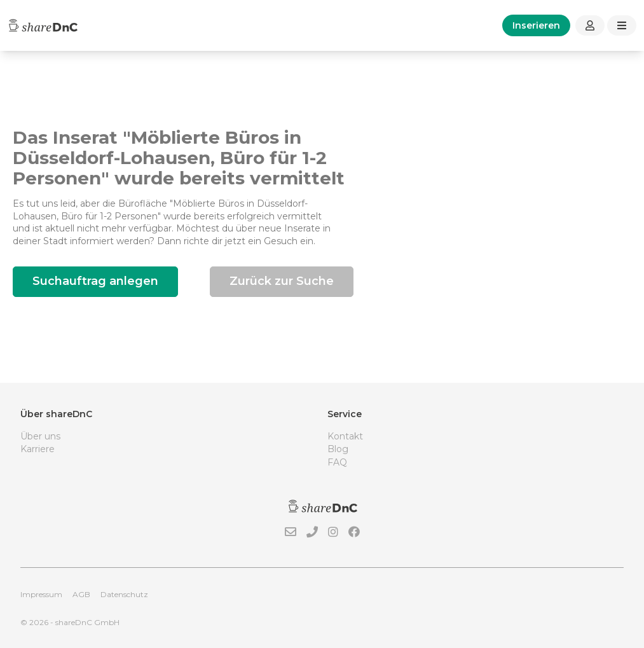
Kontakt (345, 436)
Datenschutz (124, 594)
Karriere (38, 449)
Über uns (40, 436)
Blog (338, 449)
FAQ (337, 462)
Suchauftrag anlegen (95, 281)
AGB (81, 594)
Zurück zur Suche (282, 281)
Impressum (41, 594)
